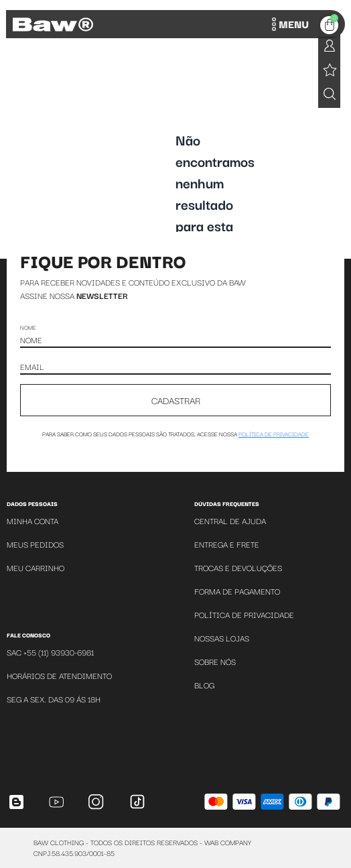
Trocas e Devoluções (238, 567)
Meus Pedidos (35, 544)
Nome (28, 327)
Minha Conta (32, 520)
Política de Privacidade (244, 614)
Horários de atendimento (59, 675)
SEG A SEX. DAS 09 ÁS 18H (54, 699)
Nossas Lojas (222, 638)
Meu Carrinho (36, 567)
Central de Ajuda (230, 520)
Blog (204, 685)
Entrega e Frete (227, 544)
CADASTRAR (176, 400)
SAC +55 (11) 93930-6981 (50, 652)
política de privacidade (274, 434)
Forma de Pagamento (237, 591)
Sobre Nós (215, 661)
